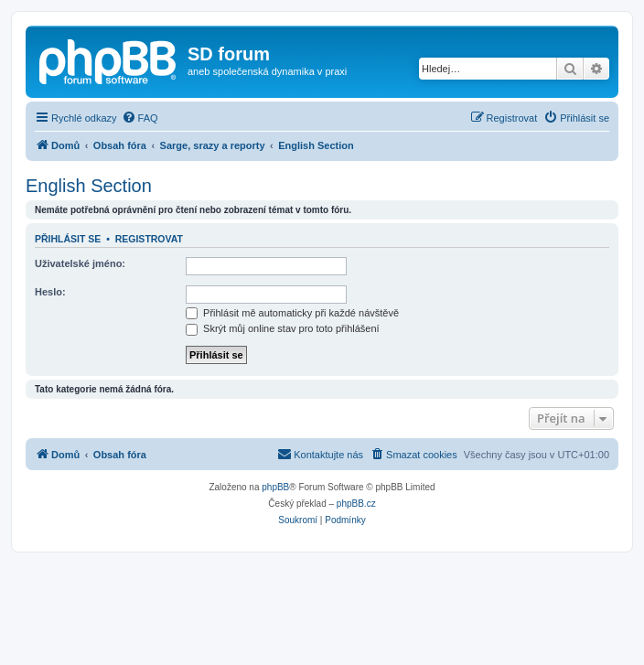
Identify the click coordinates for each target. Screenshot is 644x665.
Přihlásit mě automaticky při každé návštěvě (292, 313)
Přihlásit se (68, 239)
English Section (89, 186)
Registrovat (149, 239)
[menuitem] (140, 118)
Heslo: (50, 292)
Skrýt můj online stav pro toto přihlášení (283, 328)
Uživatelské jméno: (80, 263)
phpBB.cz (356, 504)
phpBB (275, 487)
